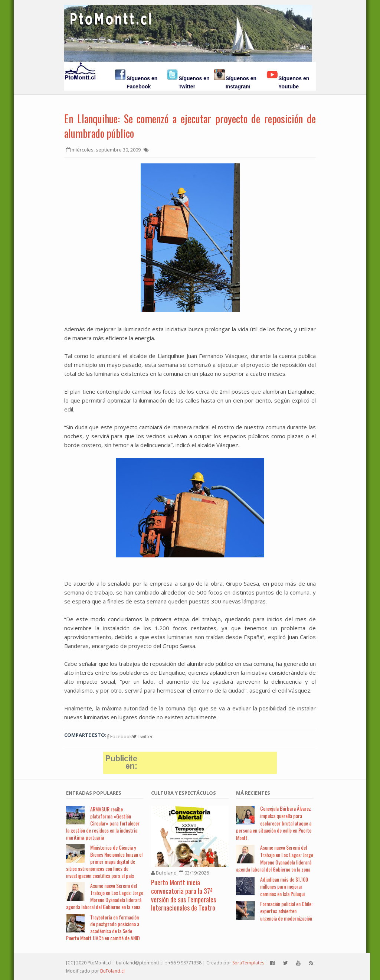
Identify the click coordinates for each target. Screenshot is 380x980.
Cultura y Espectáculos (184, 793)
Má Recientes (253, 793)
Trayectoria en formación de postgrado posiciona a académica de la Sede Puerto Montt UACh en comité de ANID (103, 927)
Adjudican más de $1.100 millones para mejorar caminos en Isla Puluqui (284, 886)
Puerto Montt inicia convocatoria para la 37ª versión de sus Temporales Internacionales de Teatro (184, 895)
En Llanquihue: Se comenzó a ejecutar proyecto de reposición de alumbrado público (190, 126)
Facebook (119, 736)
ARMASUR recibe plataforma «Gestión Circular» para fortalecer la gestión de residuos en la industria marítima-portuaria (103, 823)
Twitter (142, 736)
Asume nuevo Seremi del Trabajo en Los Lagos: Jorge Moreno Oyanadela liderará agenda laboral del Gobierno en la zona (105, 896)
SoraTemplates (248, 963)
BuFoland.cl (112, 971)
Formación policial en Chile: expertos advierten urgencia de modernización (286, 911)
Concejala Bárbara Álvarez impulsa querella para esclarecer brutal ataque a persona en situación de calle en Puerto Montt (274, 823)
